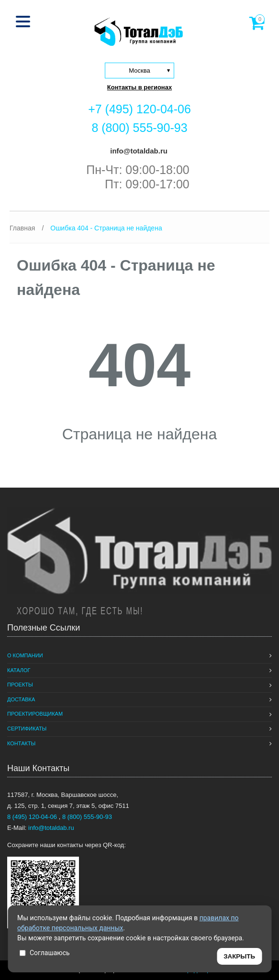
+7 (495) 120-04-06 (139, 109)
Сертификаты (27, 729)
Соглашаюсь (45, 953)
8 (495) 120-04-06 (33, 817)
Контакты (21, 743)
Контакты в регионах (139, 87)
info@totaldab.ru (138, 151)
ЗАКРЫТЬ (239, 956)
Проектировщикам (35, 714)
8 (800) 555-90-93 (139, 128)
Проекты (20, 685)
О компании (25, 655)
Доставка (21, 699)
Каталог (19, 670)
